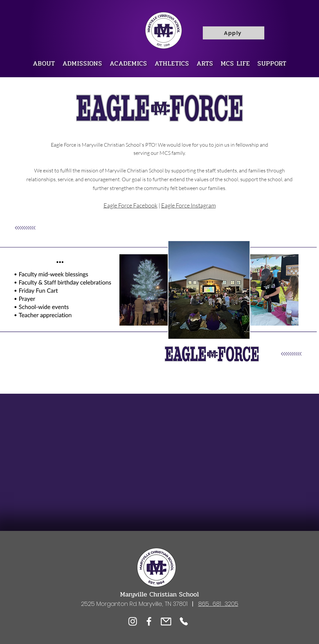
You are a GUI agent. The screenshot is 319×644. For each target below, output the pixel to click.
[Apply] (234, 33)
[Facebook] (149, 621)
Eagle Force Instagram (188, 205)
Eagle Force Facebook (131, 205)
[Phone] (184, 621)
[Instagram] (133, 621)
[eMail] (166, 621)
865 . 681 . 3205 (218, 604)
